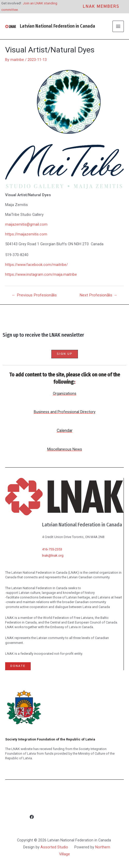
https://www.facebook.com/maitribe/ (37, 265)
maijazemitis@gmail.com (26, 224)
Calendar (65, 431)
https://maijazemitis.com (26, 234)
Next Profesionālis (98, 295)
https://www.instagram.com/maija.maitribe (41, 274)
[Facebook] (64, 817)
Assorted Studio (54, 847)
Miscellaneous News (65, 449)
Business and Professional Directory (65, 412)
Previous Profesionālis (34, 295)
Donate (18, 666)
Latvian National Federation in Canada (58, 26)
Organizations (65, 393)
